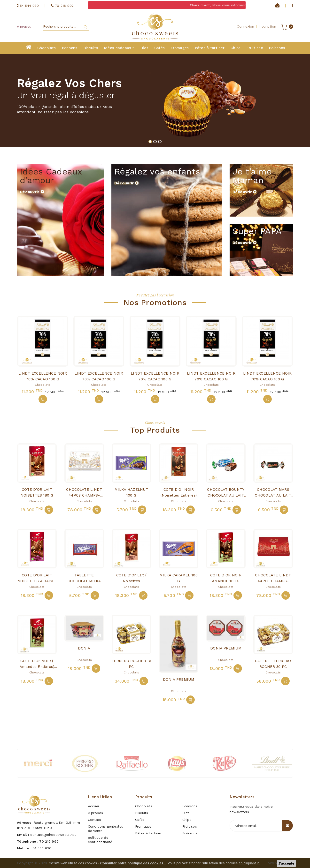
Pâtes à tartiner (210, 48)
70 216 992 (49, 841)
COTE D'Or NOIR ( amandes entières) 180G (37, 667)
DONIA (84, 648)
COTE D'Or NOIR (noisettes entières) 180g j (179, 495)
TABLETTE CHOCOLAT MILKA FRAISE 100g (84, 581)
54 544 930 (42, 848)
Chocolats (47, 48)
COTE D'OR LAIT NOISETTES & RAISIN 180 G (37, 581)
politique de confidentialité (100, 840)
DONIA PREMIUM (179, 679)
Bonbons (70, 48)
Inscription (267, 26)
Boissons (277, 48)
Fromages (180, 48)
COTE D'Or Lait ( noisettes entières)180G (131, 581)
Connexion (246, 26)
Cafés (159, 48)
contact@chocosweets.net (53, 835)
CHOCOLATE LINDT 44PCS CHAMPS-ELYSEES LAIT (273, 581)
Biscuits (91, 48)
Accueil (94, 806)
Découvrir (32, 192)
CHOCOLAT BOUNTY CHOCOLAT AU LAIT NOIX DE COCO (226, 495)
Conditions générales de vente (106, 829)
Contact (95, 820)
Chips (236, 48)
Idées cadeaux (119, 48)
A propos (24, 26)
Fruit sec (255, 48)
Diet (144, 48)
